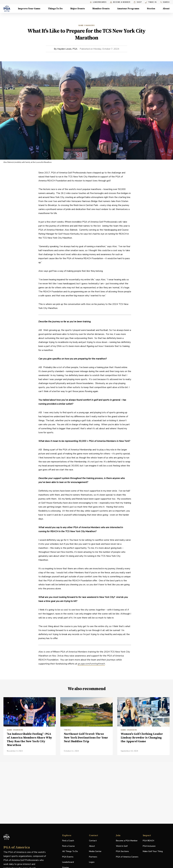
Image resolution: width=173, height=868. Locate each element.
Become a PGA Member (127, 841)
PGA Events (68, 857)
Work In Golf (122, 846)
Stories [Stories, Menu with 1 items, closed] (151, 9)
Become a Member (120, 2)
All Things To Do (70, 851)
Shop (138, 2)
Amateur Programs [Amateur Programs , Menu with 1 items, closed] (128, 9)
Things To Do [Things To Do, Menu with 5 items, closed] (55, 9)
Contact (93, 841)
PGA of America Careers (127, 857)
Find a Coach (68, 841)
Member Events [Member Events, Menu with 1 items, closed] (101, 9)
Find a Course (68, 846)
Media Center (95, 851)
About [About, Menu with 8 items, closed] (166, 9)
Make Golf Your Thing (153, 851)
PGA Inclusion (149, 846)
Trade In (151, 2)
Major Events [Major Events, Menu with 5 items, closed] (77, 9)
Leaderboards (98, 2)
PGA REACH (148, 841)
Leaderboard (68, 862)
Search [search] (165, 2)
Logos (92, 862)
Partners (93, 857)
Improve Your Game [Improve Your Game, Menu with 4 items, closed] (29, 9)
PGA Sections (122, 851)
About (92, 846)
